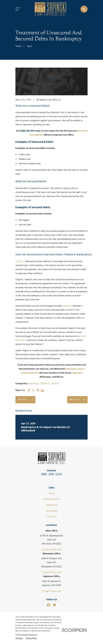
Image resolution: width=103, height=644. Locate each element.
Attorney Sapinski (52, 499)
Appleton (77, 373)
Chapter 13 (67, 306)
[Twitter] (55, 605)
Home (52, 493)
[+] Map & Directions (51, 550)
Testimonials (51, 511)
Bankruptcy (33, 384)
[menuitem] (19, 638)
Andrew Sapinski (29, 373)
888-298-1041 (52, 474)
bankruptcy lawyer (75, 369)
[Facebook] (48, 605)
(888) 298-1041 (27, 131)
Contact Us (51, 517)
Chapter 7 (20, 261)
